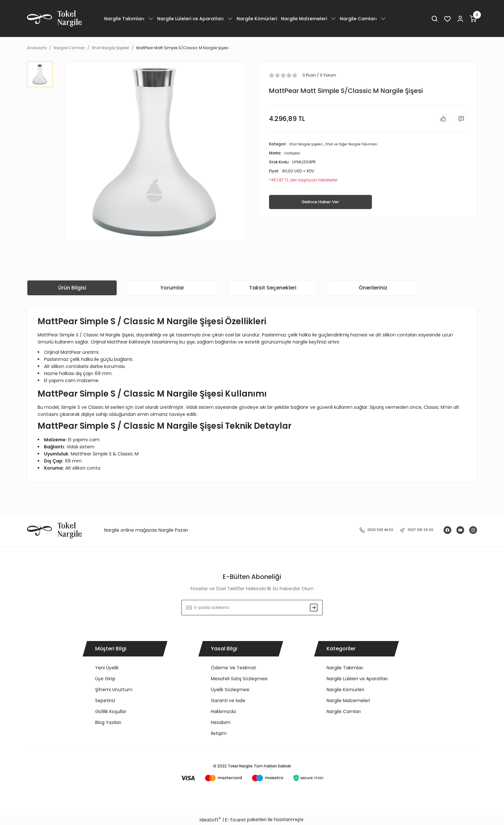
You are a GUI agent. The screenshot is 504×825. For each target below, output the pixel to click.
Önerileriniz (373, 288)
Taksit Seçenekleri (273, 288)
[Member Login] (460, 19)
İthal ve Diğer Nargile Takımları (359, 147)
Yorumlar (172, 288)
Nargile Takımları (345, 668)
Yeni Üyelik (107, 668)
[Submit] (314, 608)
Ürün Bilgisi (72, 288)
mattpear (293, 156)
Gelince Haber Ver (320, 205)
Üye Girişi (105, 679)
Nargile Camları (344, 711)
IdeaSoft (210, 820)
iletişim (219, 733)
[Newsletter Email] (252, 608)
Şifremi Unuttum (114, 690)
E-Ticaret (235, 820)
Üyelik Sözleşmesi (230, 690)
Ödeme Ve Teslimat (234, 668)
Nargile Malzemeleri (348, 701)
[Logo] (54, 18)
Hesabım (221, 722)
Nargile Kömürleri (345, 690)
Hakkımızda (223, 711)
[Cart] (473, 19)
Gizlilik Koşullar (111, 711)
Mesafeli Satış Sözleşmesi (239, 679)
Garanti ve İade (228, 701)
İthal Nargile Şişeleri (308, 147)
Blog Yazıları (108, 722)
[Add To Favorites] (439, 120)
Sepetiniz (105, 701)
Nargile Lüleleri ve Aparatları (357, 679)
